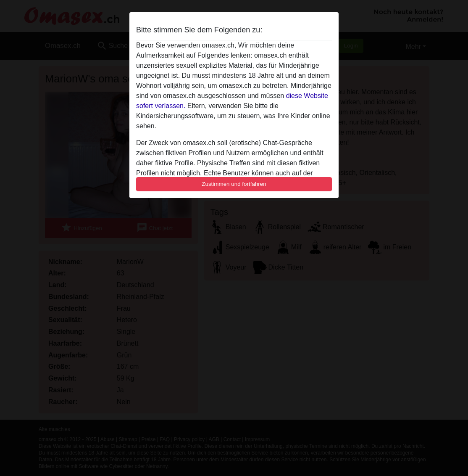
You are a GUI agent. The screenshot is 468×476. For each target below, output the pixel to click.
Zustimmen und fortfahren (234, 184)
